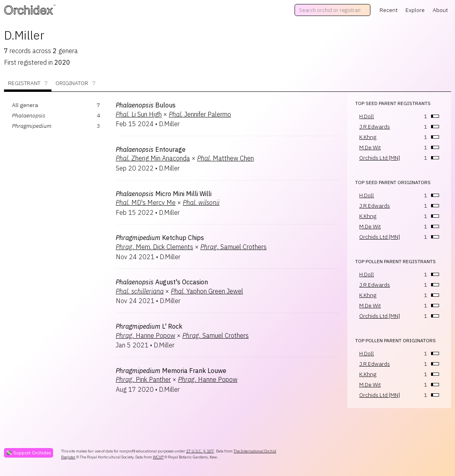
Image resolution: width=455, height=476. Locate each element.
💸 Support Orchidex (29, 453)
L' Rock (149, 326)
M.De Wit (370, 147)
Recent (389, 10)
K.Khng (368, 137)
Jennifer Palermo (200, 114)
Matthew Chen (226, 158)
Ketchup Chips (160, 238)
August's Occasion (162, 282)
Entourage (151, 149)
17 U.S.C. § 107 (200, 451)
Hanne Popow (145, 335)
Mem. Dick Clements (154, 247)
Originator (75, 83)
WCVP (158, 457)
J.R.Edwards (375, 127)
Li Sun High (139, 114)
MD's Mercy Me (146, 202)
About (440, 10)
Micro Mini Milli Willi (164, 194)
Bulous (146, 105)
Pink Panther (143, 379)
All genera (25, 105)
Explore (415, 10)
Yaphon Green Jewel (207, 291)
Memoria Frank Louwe (171, 371)
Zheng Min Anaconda (153, 158)
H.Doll (367, 116)
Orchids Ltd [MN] (380, 158)
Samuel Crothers (233, 247)
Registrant (28, 83)
